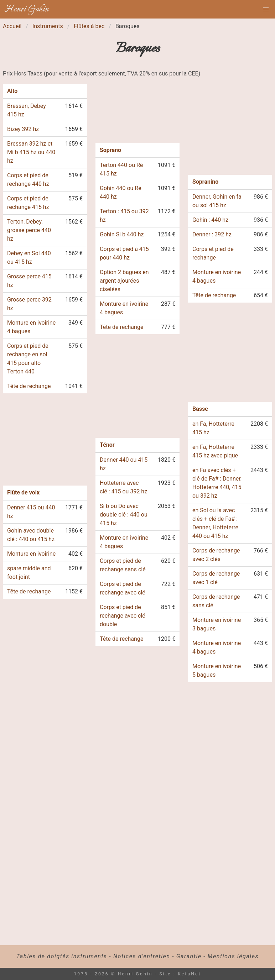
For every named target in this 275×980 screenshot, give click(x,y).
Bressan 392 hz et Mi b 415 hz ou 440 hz (31, 152)
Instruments (48, 26)
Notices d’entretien (142, 956)
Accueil (12, 26)
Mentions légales (233, 956)
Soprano (110, 150)
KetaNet (189, 974)
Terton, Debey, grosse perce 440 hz (29, 230)
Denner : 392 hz (212, 234)
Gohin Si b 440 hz (122, 234)
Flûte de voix (23, 492)
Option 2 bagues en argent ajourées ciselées (124, 281)
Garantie (189, 956)
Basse (200, 409)
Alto (12, 91)
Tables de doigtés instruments (62, 956)
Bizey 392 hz (23, 129)
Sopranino (205, 182)
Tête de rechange (29, 386)
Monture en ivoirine (31, 554)
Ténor (107, 445)
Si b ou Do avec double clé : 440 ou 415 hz (124, 515)
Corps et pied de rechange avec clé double (123, 616)
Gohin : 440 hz (210, 220)
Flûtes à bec (89, 26)
